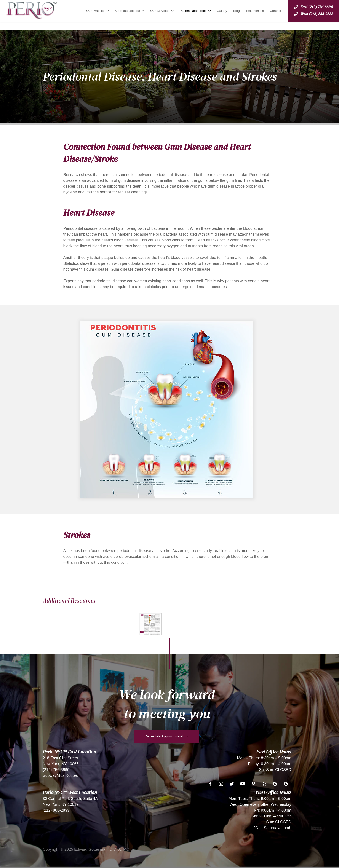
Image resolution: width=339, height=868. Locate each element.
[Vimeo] (253, 784)
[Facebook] (210, 784)
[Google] (275, 784)
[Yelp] (264, 784)
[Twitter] (232, 784)
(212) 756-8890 (56, 770)
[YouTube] (243, 784)
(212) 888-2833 (56, 810)
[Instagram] (221, 784)
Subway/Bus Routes (60, 775)
